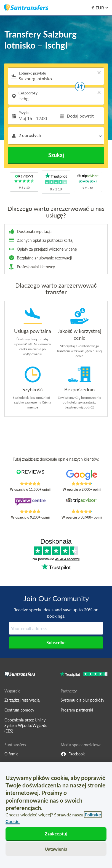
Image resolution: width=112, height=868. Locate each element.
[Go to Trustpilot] (84, 675)
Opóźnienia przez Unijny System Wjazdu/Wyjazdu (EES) (26, 725)
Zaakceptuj (56, 834)
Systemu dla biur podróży (82, 700)
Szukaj (56, 155)
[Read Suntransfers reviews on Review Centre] (30, 503)
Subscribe (56, 642)
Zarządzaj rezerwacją (22, 700)
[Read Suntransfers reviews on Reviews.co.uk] (30, 476)
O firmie (11, 754)
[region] (56, 815)
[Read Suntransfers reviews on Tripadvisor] (82, 503)
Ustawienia (56, 849)
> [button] (99, 73)
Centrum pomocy (19, 710)
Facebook (73, 754)
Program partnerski (77, 710)
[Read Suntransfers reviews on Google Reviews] (82, 476)
